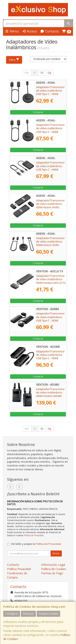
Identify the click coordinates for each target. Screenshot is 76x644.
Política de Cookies (54, 569)
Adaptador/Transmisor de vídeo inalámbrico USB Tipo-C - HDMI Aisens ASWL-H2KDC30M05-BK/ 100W (50, 171)
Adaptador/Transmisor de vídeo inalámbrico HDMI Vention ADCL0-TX (51, 279)
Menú (12, 31)
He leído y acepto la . (36, 544)
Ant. (27, 73)
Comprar (38, 112)
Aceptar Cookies (48, 614)
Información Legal (53, 565)
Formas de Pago (52, 573)
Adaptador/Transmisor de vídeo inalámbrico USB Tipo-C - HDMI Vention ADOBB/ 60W (50, 357)
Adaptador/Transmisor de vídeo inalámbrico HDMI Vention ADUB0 (50, 393)
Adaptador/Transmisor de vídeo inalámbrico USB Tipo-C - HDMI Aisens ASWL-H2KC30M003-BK (50, 94)
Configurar (12, 614)
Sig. (50, 73)
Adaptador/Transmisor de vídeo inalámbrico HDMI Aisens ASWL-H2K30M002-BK (50, 243)
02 (42, 73)
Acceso (29, 31)
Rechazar (28, 614)
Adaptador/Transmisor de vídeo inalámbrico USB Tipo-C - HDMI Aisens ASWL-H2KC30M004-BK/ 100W (50, 133)
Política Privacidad (19, 569)
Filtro (14, 60)
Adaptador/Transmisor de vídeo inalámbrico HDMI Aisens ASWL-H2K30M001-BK (50, 206)
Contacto (49, 31)
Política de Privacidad (34, 535)
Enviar (56, 553)
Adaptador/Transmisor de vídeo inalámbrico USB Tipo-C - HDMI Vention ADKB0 (50, 319)
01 (35, 73)
